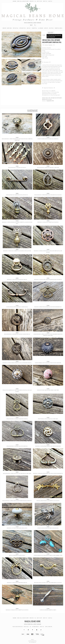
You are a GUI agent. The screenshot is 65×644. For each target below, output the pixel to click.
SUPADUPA (33, 641)
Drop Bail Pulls (16, 28)
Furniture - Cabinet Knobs (7, 28)
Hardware (15, 1)
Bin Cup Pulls (51, 28)
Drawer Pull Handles (59, 28)
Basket (50, 1)
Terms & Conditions (49, 627)
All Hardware (41, 28)
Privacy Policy (26, 627)
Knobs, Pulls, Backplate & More (23, 1)
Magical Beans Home (32, 622)
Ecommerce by (32, 640)
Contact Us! (45, 1)
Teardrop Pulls (34, 28)
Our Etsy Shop (39, 1)
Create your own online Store (32, 642)
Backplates (46, 28)
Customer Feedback (35, 627)
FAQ (35, 1)
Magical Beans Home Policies (18, 627)
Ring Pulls (29, 28)
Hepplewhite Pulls (23, 28)
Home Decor (32, 1)
